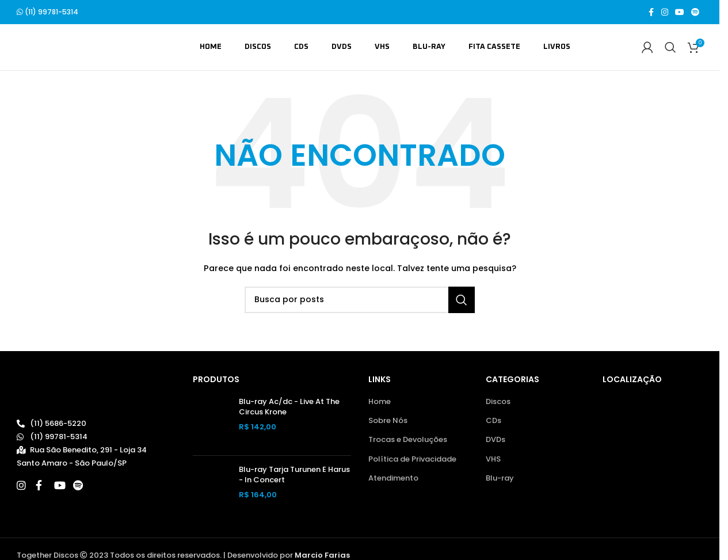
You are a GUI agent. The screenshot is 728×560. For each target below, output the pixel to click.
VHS (493, 459)
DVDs (496, 440)
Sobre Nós (388, 421)
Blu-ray (500, 478)
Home (380, 402)
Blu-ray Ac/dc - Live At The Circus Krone (289, 407)
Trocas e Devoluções (408, 440)
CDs (493, 421)
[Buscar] (670, 47)
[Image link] (72, 393)
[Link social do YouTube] (680, 12)
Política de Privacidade (412, 459)
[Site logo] (72, 47)
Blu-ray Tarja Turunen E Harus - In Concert (294, 475)
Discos (498, 402)
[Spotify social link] (695, 12)
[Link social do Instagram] (665, 12)
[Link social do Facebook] (651, 12)
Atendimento (393, 478)
